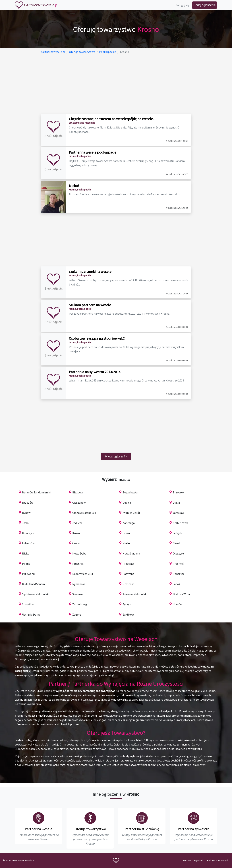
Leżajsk (177, 533)
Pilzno (26, 564)
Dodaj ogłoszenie (205, 5)
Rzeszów (128, 584)
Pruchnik (78, 564)
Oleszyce (178, 553)
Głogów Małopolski (84, 513)
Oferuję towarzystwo (90, 829)
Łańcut (77, 543)
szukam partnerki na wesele (90, 271)
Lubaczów (28, 543)
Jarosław (178, 513)
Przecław (128, 564)
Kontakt (187, 860)
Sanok (177, 584)
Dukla (176, 503)
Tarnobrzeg (80, 604)
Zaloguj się (182, 5)
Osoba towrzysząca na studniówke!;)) (97, 338)
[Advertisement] (116, 82)
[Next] (116, 456)
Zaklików (128, 614)
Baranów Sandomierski (36, 492)
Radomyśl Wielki (83, 574)
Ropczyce (179, 574)
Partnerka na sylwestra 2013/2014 (95, 372)
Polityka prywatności (217, 860)
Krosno (77, 533)
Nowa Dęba (79, 553)
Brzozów (28, 503)
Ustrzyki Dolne (31, 614)
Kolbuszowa (180, 523)
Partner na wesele (39, 829)
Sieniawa (78, 594)
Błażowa (77, 492)
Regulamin (199, 860)
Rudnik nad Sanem (33, 584)
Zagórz (77, 614)
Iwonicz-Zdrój (131, 513)
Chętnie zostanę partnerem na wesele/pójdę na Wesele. (111, 119)
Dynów (26, 513)
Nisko (26, 553)
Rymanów (78, 584)
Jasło (25, 523)
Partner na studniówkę (142, 829)
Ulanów (177, 604)
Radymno (128, 574)
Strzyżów (28, 604)
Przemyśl (179, 564)
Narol (176, 543)
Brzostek (178, 492)
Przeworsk (29, 574)
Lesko (126, 533)
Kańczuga (129, 523)
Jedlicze (77, 523)
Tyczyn (127, 604)
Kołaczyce (28, 533)
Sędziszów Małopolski (36, 594)
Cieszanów (79, 503)
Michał (74, 186)
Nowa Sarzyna (131, 553)
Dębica (127, 503)
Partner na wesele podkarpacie (93, 152)
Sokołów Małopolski (135, 594)
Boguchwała (130, 492)
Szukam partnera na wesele (90, 305)
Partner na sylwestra (193, 829)
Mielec (127, 543)
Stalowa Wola (181, 594)
